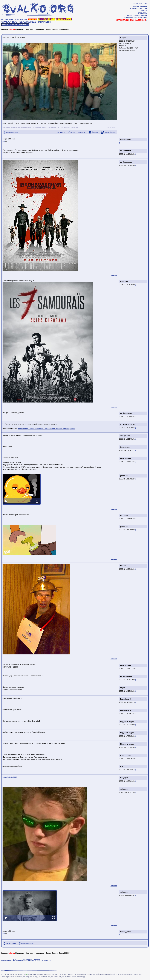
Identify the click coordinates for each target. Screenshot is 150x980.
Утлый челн (125, 447)
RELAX (22, 22)
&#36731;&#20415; (128, 424)
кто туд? (60, 127)
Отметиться (11, 943)
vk (108, 127)
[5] (12, 19)
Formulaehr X (126, 699)
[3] (7, 19)
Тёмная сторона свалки (136, 15)
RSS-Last (139, 8)
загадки (13, 127)
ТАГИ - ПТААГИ (139, 4)
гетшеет (113, 127)
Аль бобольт (126, 755)
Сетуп (61, 29)
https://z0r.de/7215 (10, 777)
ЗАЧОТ (73, 132)
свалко (20, 127)
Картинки (30, 29)
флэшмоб (27, 127)
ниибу (67, 127)
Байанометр (18, 960)
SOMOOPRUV (9, 22)
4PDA (143, 11)
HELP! (68, 29)
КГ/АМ (83, 132)
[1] (2, 19)
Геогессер (124, 515)
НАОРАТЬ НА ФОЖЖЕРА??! (15, 25)
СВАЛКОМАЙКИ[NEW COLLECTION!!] (131, 20)
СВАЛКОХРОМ (140, 18)
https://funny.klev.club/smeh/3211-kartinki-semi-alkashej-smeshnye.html (47, 429)
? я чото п (61, 132)
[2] (5, 19)
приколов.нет (7, 960)
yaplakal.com (46, 960)
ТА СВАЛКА (33, 19)
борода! (95, 132)
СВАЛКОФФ (129, 18)
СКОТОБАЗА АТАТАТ (32, 960)
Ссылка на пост (13, 132)
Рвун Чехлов (130, 50)
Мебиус (123, 566)
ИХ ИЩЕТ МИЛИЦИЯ (38, 22)
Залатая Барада (139, 6)
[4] (10, 19)
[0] (4, 141)
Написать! (20, 29)
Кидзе (123, 688)
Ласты (12, 29)
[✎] (17, 19)
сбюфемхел (125, 436)
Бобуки (123, 38)
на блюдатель (126, 151)
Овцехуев (124, 281)
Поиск (48, 29)
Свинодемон (125, 139)
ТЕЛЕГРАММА (64, 19)
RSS (132, 8)
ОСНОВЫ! (23, 19)
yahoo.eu (124, 476)
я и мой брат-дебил (48, 127)
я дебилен (74, 127)
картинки (6, 127)
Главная (5, 29)
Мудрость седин (127, 722)
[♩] (15, 19)
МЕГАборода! (111, 132)
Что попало (40, 29)
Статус (55, 29)
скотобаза (36, 127)
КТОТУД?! (142, 13)
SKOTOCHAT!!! (46, 19)
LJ (145, 8)
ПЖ (122, 767)
